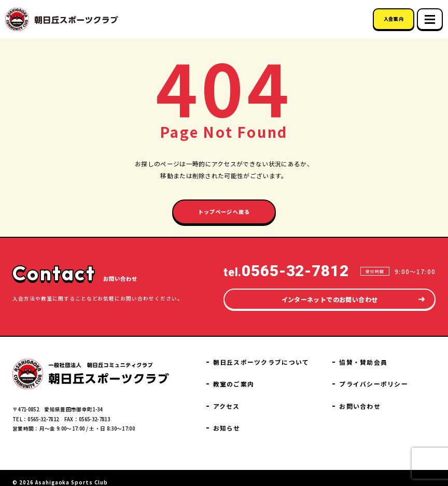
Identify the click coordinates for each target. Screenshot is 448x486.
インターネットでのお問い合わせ (329, 294)
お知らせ (367, 354)
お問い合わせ (373, 412)
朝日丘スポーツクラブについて (284, 357)
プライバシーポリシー (384, 391)
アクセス (255, 399)
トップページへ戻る (224, 210)
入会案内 (394, 19)
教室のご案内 (262, 378)
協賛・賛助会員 (375, 371)
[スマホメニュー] (430, 19)
